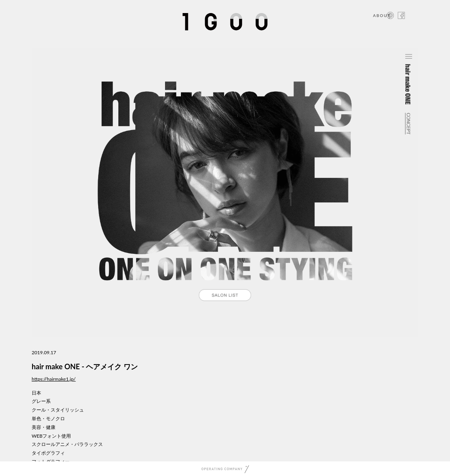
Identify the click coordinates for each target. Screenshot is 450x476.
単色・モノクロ (48, 418)
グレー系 (41, 401)
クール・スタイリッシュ (58, 410)
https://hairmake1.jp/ (54, 379)
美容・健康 (44, 427)
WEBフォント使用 (51, 436)
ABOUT (382, 15)
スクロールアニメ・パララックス (67, 444)
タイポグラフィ (48, 453)
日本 (36, 393)
